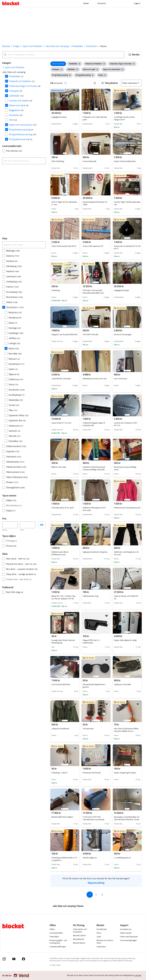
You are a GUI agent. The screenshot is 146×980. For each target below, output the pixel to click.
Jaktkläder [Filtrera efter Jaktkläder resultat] (16, 96)
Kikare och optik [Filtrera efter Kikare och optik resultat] (19, 105)
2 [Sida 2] (96, 895)
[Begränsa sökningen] (24, 245)
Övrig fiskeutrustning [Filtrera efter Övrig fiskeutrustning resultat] (21, 130)
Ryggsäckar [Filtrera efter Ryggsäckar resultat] (16, 110)
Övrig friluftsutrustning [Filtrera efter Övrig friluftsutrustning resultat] (23, 134)
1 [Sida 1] (90, 895)
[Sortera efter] (131, 83)
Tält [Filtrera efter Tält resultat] (13, 120)
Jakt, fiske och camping (57, 46)
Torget (16, 46)
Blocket (6, 46)
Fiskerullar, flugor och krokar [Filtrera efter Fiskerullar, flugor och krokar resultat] (25, 86)
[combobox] (63, 55)
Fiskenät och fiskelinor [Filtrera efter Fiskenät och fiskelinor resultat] (22, 81)
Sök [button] (42, 525)
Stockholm (92, 46)
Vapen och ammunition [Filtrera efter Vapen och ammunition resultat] (23, 125)
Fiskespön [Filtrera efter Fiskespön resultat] (16, 91)
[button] (134, 55)
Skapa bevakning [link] (96, 883)
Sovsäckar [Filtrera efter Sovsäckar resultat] (16, 115)
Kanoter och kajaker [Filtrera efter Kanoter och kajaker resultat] (21, 101)
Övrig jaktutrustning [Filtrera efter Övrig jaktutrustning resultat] (21, 139)
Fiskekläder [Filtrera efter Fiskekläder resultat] (16, 76)
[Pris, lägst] (10, 525)
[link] (13, 67)
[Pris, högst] (27, 525)
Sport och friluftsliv (32, 46)
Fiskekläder (77, 46)
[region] (96, 100)
